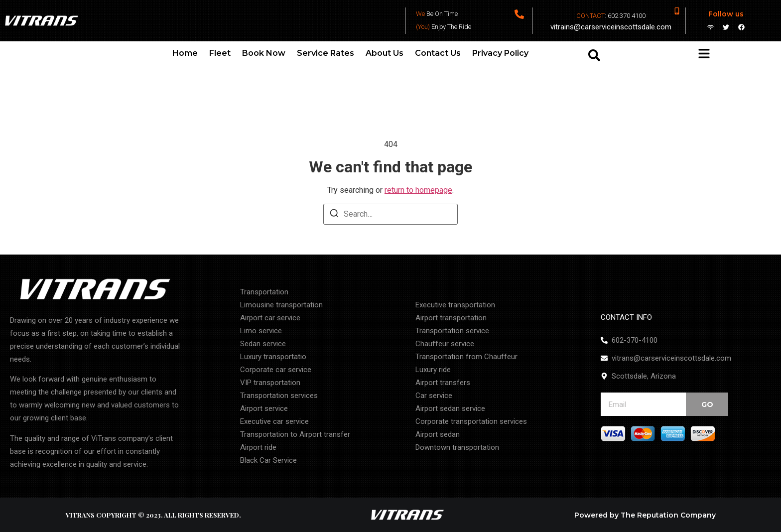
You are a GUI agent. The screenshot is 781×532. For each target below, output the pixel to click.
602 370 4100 (627, 16)
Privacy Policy (500, 53)
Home (185, 53)
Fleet (220, 53)
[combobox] (624, 55)
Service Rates (325, 53)
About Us (385, 53)
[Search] (334, 215)
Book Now (264, 53)
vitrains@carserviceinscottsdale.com (611, 27)
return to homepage (418, 190)
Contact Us (438, 53)
